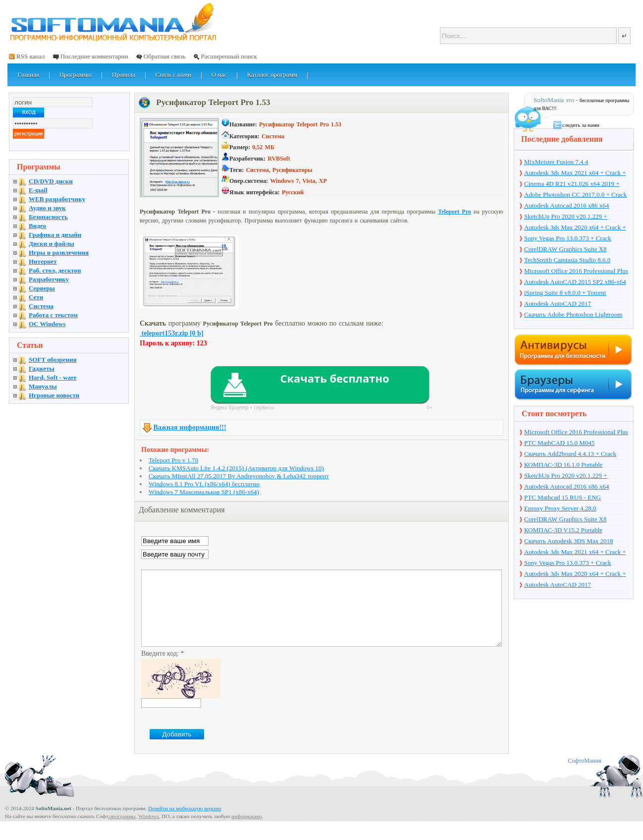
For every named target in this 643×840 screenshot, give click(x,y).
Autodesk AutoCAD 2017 (558, 304)
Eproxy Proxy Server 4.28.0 (560, 508)
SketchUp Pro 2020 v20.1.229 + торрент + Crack (566, 217)
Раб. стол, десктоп (55, 270)
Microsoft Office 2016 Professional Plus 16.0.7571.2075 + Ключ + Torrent (576, 272)
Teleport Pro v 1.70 (173, 460)
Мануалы (43, 386)
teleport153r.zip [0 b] (172, 333)
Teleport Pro (454, 212)
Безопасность (48, 217)
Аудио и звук (47, 208)
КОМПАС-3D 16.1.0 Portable (563, 465)
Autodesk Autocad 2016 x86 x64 (566, 205)
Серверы (42, 288)
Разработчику (49, 279)
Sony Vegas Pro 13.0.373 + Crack (568, 238)
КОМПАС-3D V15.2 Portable (563, 530)
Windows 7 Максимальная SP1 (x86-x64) (204, 492)
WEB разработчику (57, 199)
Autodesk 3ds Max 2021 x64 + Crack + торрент (575, 173)
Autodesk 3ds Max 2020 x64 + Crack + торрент (575, 228)
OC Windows (47, 324)
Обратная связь (164, 56)
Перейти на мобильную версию (185, 823)
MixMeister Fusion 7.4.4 (556, 162)
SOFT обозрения (53, 360)
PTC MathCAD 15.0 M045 (559, 443)
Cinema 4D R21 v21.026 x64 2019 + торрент (572, 184)
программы (122, 831)
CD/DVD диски (51, 181)
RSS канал (31, 56)
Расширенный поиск (229, 56)
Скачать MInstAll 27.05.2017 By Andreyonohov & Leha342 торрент (239, 476)
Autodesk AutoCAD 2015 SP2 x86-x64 (575, 282)
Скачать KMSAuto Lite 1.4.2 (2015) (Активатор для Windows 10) (236, 468)
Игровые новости (54, 395)
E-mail (38, 190)
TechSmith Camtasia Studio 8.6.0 (567, 260)
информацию (247, 831)
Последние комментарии (94, 56)
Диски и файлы (52, 244)
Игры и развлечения (59, 252)
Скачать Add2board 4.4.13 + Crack (570, 454)
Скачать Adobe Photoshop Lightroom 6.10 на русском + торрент (573, 315)
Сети (36, 297)
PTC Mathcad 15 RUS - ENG (563, 497)
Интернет (43, 261)
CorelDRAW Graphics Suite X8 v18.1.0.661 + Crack (565, 250)
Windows (149, 831)
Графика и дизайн (55, 235)
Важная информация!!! (190, 427)
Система (41, 306)
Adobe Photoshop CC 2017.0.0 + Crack (575, 195)
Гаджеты (42, 368)
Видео (37, 226)
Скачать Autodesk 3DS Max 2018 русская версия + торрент (568, 542)
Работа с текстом (53, 315)
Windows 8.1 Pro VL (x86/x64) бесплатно (204, 484)
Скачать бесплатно (334, 378)
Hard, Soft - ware (53, 377)
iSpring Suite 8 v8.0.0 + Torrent (565, 293)
